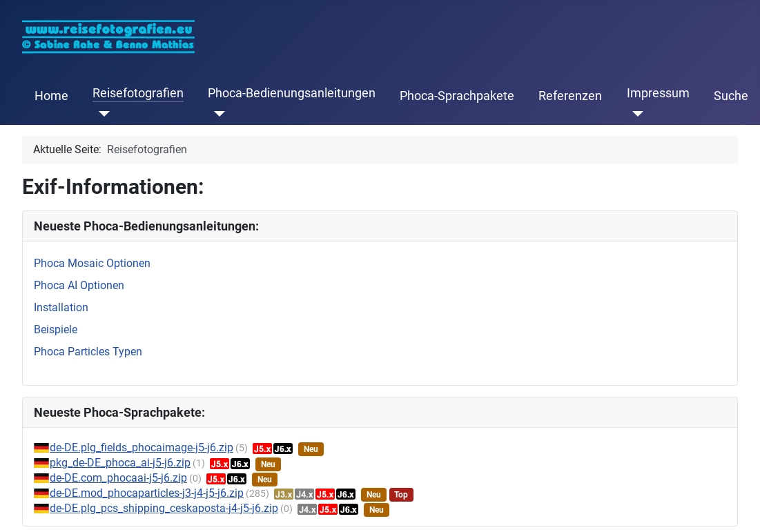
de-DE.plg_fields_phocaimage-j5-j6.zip (142, 447)
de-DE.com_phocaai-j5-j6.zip (118, 478)
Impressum (658, 93)
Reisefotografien (138, 93)
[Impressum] (635, 114)
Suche (731, 96)
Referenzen (570, 96)
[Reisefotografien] (101, 114)
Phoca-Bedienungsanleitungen (292, 93)
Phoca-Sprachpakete (457, 96)
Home (51, 96)
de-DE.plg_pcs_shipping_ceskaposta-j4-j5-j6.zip (164, 508)
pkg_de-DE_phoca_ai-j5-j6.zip (120, 463)
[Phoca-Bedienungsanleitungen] (216, 114)
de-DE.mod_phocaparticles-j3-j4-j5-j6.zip (147, 493)
